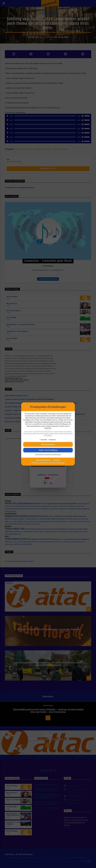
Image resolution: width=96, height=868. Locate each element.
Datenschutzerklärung (43, 460)
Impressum (57, 460)
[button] (48, 444)
